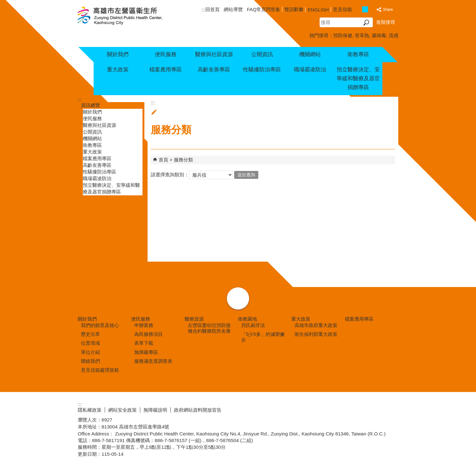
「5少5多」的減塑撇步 (263, 337)
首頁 (163, 160)
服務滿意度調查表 (153, 361)
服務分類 (183, 160)
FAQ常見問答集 (264, 9)
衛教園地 (248, 319)
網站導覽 (233, 9)
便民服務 (166, 54)
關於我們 (118, 54)
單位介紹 (90, 352)
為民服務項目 (149, 334)
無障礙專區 (146, 352)
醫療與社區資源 (214, 54)
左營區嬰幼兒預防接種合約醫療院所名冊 (209, 328)
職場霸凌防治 (310, 70)
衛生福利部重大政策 (316, 334)
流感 (393, 35)
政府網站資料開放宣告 (198, 410)
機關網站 (310, 54)
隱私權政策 (90, 410)
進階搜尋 (386, 22)
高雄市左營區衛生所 (128, 16)
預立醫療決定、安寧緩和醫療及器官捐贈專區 (358, 78)
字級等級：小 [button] (358, 9)
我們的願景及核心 (100, 325)
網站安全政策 (122, 410)
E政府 (344, 409)
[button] (366, 23)
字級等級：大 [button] (372, 9)
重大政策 (118, 70)
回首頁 (212, 9)
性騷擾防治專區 (262, 70)
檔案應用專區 (166, 70)
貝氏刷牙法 (253, 325)
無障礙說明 (155, 410)
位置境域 (90, 343)
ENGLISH (318, 10)
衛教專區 (358, 54)
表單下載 (144, 343)
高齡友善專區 (214, 70)
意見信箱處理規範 (100, 370)
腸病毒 (379, 35)
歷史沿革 (90, 334)
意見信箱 (342, 9)
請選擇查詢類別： (170, 174)
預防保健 (343, 35)
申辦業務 (144, 325)
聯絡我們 (90, 361)
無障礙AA (375, 409)
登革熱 (362, 35)
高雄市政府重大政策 (316, 325)
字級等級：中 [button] (365, 9)
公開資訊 (262, 54)
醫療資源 (194, 319)
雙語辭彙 (294, 9)
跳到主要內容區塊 (3, 3)
